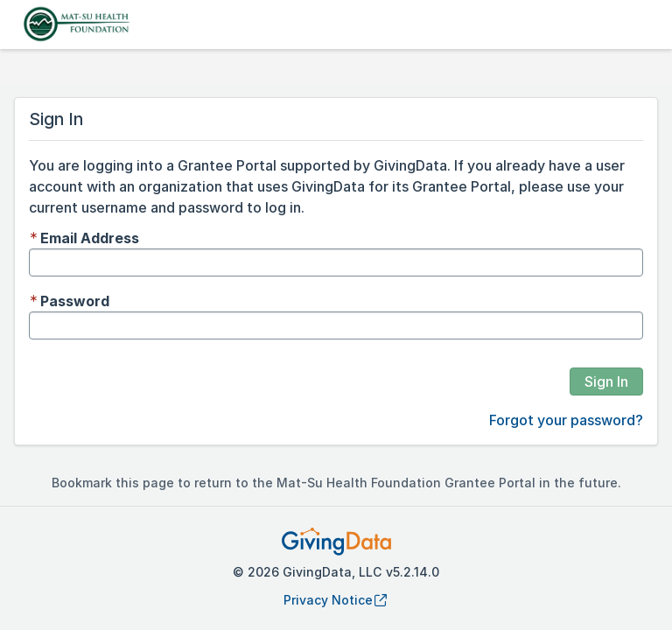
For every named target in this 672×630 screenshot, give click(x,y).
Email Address (90, 238)
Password (75, 301)
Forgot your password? (566, 420)
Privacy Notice (336, 600)
